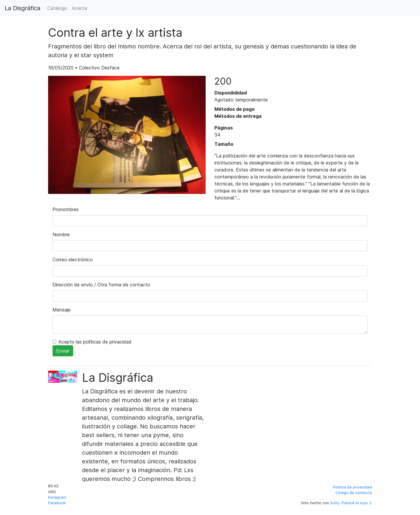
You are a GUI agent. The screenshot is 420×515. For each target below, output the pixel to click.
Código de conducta (354, 493)
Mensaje (62, 310)
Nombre (61, 234)
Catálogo (57, 8)
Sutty (335, 503)
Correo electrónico (73, 260)
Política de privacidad (352, 487)
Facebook (57, 503)
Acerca (79, 8)
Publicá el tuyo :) (356, 503)
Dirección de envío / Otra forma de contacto (101, 285)
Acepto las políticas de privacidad (95, 342)
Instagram (57, 497)
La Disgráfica (22, 8)
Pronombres (66, 209)
